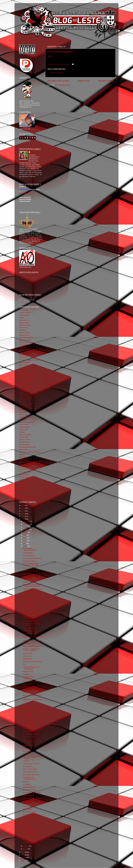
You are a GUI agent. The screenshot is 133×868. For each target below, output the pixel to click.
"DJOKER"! (26, 674)
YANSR (22, 492)
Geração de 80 (24, 387)
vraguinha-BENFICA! (29, 806)
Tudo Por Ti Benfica (25, 479)
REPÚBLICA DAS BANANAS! (32, 662)
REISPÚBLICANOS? (29, 812)
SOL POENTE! (27, 715)
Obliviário (22, 432)
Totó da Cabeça (24, 477)
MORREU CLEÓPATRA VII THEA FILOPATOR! (31, 650)
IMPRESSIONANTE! (29, 787)
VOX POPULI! (27, 751)
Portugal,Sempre (24, 445)
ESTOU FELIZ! (27, 656)
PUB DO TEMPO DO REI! (31, 840)
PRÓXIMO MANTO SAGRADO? (29, 678)
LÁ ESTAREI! (27, 785)
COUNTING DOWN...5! (30, 579)
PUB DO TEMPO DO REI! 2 (32, 817)
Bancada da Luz (24, 320)
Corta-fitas (22, 352)
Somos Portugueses (26, 467)
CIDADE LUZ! (27, 718)
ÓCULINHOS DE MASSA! (31, 775)
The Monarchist (24, 474)
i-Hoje (21, 494)
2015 (23, 508)
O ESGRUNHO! (28, 553)
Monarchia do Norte (25, 405)
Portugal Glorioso (25, 442)
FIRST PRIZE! (27, 754)
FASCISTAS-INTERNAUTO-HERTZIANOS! (32, 668)
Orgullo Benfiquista (25, 435)
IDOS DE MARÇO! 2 (29, 723)
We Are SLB (23, 487)
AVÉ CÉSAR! (27, 574)
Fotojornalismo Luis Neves (27, 380)
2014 (23, 511)
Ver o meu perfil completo (27, 179)
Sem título (26, 707)
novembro (26, 524)
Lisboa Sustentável (25, 397)
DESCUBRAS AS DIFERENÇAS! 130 (30, 778)
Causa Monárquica (25, 340)
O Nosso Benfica (24, 427)
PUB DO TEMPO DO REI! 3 (32, 681)
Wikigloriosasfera (25, 489)
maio (25, 541)
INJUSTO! (26, 782)
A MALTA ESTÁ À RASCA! (31, 764)
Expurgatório (23, 367)
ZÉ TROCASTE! (28, 731)
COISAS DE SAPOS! (29, 737)
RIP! (24, 664)
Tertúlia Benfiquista (25, 472)
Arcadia (22, 318)
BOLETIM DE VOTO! (29, 628)
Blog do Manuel (24, 335)
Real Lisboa (23, 450)
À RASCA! (26, 761)
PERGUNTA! (27, 644)
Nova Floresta (24, 415)
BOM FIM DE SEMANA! (30, 621)
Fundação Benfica (25, 382)
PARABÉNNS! (27, 820)
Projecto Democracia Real (27, 447)
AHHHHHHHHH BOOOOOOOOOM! (30, 549)
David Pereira (23, 357)
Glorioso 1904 (24, 390)
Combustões (23, 347)
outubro (26, 527)
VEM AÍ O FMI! (27, 653)
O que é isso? (24, 430)
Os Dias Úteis (24, 437)
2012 (23, 516)
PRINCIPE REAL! (28, 672)
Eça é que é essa (25, 370)
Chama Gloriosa (24, 345)
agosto (25, 532)
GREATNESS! (27, 659)
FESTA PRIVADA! (28, 746)
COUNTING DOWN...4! (30, 568)
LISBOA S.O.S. (24, 395)
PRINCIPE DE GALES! (30, 582)
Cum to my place (24, 355)
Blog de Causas (24, 333)
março (25, 546)
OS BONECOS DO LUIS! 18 (32, 709)
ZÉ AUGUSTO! (27, 837)
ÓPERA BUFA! (27, 809)
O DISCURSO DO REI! (30, 772)
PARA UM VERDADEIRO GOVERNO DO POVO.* (31, 565)
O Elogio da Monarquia (26, 422)
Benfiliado (22, 330)
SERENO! (26, 610)
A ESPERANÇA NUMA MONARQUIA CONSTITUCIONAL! (30, 833)
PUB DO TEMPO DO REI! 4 (32, 646)
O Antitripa (22, 420)
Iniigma (22, 392)
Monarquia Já (23, 407)
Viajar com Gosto (25, 482)
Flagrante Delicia (24, 377)
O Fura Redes (24, 425)
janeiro (25, 849)
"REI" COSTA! (27, 576)
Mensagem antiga (106, 81)
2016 (23, 505)
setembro (26, 530)
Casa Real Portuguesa (26, 338)
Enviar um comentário (57, 73)
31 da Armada (24, 310)
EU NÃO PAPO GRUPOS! (31, 734)
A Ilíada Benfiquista (25, 313)
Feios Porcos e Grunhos (27, 375)
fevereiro (26, 846)
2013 (23, 514)
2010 (23, 852)
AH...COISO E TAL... (29, 720)
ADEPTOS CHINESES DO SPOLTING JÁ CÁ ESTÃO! (32, 613)
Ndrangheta (23, 412)
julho (25, 535)
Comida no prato (24, 350)
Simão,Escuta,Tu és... (26, 464)
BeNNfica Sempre (25, 325)
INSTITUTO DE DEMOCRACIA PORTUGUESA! (33, 590)
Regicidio (22, 455)
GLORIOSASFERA (25, 385)
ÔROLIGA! (26, 692)
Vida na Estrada (24, 484)
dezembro (26, 521)
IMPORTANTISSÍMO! (29, 790)
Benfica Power (24, 328)
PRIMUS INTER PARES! (30, 571)
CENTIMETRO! (28, 828)
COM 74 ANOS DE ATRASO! (32, 798)
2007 (23, 860)
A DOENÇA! (27, 804)
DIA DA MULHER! (28, 795)
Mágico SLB (23, 410)
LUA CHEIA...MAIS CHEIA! (31, 690)
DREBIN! (26, 826)
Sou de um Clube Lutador (27, 469)
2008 (23, 858)
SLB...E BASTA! (28, 602)
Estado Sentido (24, 365)
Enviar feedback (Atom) (62, 85)
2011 (23, 519)
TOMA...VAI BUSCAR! (30, 631)
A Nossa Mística (24, 315)
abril (25, 543)
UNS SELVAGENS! (29, 556)
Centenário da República (27, 343)
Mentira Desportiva (25, 400)
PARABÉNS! (27, 823)
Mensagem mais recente (58, 81)
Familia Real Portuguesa (27, 372)
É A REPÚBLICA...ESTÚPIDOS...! (33, 741)
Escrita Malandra (24, 362)
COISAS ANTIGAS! (29, 684)
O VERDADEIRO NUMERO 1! (61, 52)
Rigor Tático (23, 457)
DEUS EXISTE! (28, 801)
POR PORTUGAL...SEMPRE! (32, 641)
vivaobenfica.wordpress (27, 497)
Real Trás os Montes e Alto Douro (30, 452)
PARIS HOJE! (27, 712)
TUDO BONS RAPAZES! (31, 843)
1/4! (24, 704)
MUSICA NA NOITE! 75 (30, 634)
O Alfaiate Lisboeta (25, 417)
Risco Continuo (24, 460)
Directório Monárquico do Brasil (29, 360)
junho (25, 538)
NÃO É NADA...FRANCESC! (32, 793)
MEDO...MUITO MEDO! (30, 769)
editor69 (33, 152)
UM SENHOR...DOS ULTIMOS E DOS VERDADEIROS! (32, 586)
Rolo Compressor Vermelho (28, 462)
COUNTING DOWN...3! (30, 561)
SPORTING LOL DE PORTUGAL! (29, 606)
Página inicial (83, 81)
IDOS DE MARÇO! (29, 726)
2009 (23, 855)
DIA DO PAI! (27, 687)
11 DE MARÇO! (28, 766)
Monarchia (22, 402)
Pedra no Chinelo (25, 440)
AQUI (50, 56)
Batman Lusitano (24, 323)
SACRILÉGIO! (27, 748)
